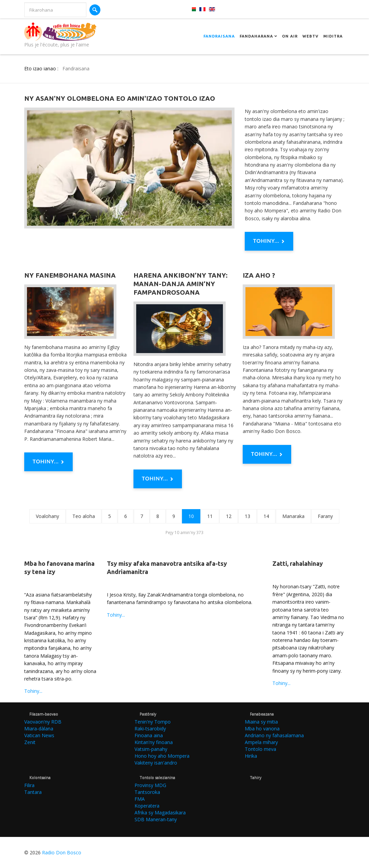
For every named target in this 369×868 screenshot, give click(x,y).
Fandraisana (219, 36)
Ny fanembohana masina (70, 275)
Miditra (333, 36)
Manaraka (293, 516)
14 (266, 516)
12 (229, 516)
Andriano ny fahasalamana (274, 735)
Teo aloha (84, 516)
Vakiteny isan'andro (156, 763)
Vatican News (39, 735)
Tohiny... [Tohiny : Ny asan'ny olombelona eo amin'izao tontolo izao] (269, 241)
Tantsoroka (147, 792)
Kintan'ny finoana (154, 742)
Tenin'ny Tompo (153, 722)
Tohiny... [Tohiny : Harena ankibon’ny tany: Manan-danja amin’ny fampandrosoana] (158, 479)
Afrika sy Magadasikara (160, 813)
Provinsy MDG (150, 785)
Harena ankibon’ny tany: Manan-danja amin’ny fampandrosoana (181, 284)
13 (247, 516)
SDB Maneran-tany (156, 819)
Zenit (30, 742)
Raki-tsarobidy (150, 729)
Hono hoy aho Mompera (162, 756)
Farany (325, 516)
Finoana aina (149, 735)
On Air (290, 36)
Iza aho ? (259, 275)
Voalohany (47, 516)
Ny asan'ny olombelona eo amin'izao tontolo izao (120, 98)
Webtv (310, 36)
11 (210, 516)
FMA (140, 799)
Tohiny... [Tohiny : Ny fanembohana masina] (49, 462)
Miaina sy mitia (261, 722)
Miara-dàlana (39, 729)
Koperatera (147, 806)
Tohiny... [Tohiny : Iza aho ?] (267, 454)
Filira (29, 785)
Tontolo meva (260, 749)
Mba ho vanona (262, 729)
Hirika (251, 756)
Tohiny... (33, 691)
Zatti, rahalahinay (298, 563)
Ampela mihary (261, 742)
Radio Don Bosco (62, 852)
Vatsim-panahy (151, 749)
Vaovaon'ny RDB (43, 722)
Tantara (33, 792)
